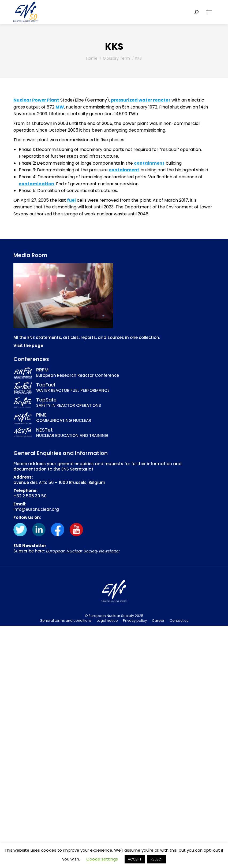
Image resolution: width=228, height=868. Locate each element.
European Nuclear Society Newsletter (83, 551)
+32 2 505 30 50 (30, 496)
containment (149, 163)
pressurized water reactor (141, 100)
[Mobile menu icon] (209, 12)
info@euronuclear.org (36, 509)
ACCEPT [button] (135, 859)
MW (60, 107)
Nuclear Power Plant (36, 100)
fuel (71, 200)
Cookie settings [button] (102, 859)
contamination (36, 184)
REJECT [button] (157, 859)
